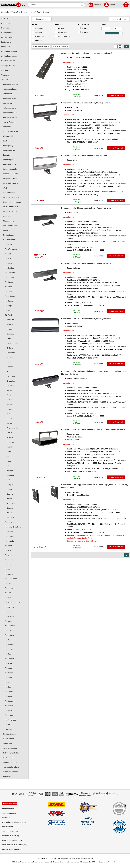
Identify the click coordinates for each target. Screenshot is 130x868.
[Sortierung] (41, 46)
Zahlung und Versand (10, 831)
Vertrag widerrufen (10, 803)
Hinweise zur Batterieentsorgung (15, 845)
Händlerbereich (8, 809)
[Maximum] (118, 29)
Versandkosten (66, 858)
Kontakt (97, 5)
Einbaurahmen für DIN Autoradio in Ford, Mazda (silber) (85, 155)
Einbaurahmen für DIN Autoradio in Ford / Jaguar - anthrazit (86, 263)
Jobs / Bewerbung (9, 813)
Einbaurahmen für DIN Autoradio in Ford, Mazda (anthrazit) (86, 319)
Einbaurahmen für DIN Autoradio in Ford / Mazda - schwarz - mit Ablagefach (93, 429)
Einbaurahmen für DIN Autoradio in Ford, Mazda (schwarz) (86, 103)
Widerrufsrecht (7, 827)
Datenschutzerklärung (10, 836)
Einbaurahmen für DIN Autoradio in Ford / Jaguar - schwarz (86, 208)
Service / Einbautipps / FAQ (12, 840)
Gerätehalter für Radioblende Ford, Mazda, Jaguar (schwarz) (87, 53)
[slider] (103, 33)
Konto (112, 5)
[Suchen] (54, 5)
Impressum (6, 818)
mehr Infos (99, 95)
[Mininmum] (106, 29)
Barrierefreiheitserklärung (12, 849)
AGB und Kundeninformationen (14, 822)
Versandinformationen (111, 862)
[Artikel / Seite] (60, 46)
